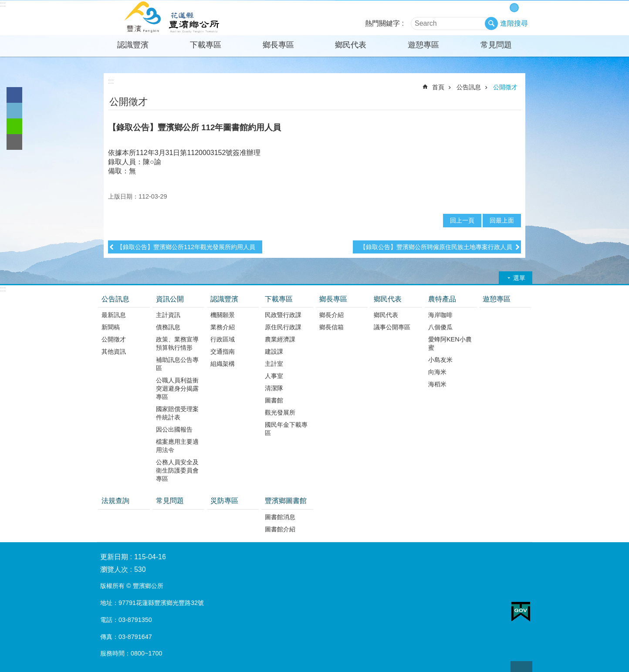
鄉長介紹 (331, 315)
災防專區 (224, 501)
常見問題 (496, 45)
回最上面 (502, 220)
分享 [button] (516, 101)
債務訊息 (168, 327)
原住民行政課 (283, 327)
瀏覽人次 (114, 569)
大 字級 (523, 8)
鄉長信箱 (331, 327)
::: (3, 4)
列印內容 (492, 101)
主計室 (274, 364)
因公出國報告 (174, 429)
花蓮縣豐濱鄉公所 (173, 18)
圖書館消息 (280, 517)
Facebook (14, 95)
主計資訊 (168, 315)
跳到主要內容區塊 (5, 5)
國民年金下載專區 (286, 429)
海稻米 (437, 384)
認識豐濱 (133, 45)
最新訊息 (114, 315)
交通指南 (223, 351)
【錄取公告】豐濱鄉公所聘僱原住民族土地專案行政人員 (436, 247)
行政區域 (223, 339)
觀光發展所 (280, 412)
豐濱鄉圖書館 (286, 501)
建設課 (274, 351)
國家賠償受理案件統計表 (177, 413)
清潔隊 (274, 388)
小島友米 (440, 360)
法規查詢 (115, 501)
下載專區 (206, 45)
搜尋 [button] (491, 24)
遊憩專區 (423, 45)
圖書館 (274, 400)
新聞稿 (111, 327)
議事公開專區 (392, 327)
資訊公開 (170, 299)
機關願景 (223, 315)
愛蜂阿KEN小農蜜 (450, 343)
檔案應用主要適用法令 (177, 446)
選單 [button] (519, 278)
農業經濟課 (280, 339)
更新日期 (114, 557)
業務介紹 (223, 327)
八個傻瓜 (440, 327)
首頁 (438, 87)
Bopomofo (504, 101)
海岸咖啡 (440, 315)
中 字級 (514, 8)
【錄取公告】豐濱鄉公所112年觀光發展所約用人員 (186, 247)
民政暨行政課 (283, 315)
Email (14, 142)
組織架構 (223, 364)
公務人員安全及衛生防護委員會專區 (177, 470)
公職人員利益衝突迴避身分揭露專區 (177, 388)
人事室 (274, 376)
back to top (521, 667)
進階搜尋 (514, 23)
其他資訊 (114, 351)
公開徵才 (505, 87)
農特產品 (442, 299)
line (14, 126)
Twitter (14, 111)
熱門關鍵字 (382, 23)
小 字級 (505, 8)
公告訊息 (469, 87)
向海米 (437, 372)
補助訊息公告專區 (177, 364)
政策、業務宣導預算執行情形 (177, 343)
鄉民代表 (351, 45)
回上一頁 (462, 220)
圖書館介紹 (280, 529)
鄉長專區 (278, 45)
